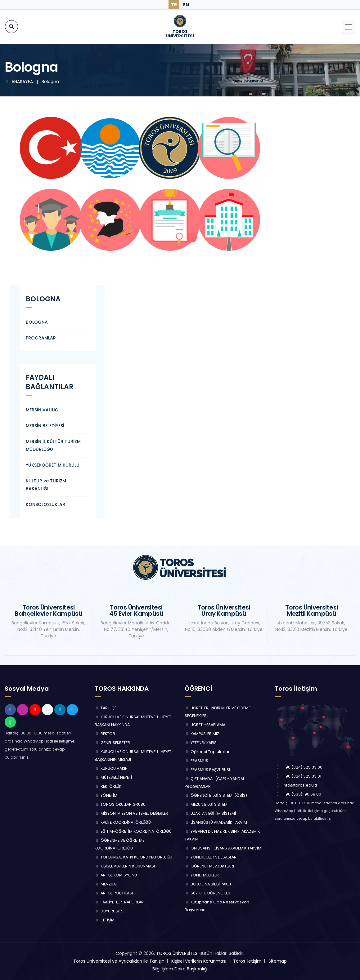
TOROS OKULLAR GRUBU (120, 804)
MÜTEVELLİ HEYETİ (113, 777)
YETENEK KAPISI (201, 743)
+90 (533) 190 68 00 (302, 794)
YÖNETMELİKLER (202, 875)
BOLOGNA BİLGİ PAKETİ (209, 884)
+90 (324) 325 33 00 (303, 767)
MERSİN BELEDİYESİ (45, 426)
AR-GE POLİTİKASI (114, 893)
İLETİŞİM (105, 920)
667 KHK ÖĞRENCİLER (207, 893)
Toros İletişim (247, 961)
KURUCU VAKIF (111, 768)
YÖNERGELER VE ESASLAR (211, 857)
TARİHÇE (106, 708)
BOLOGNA (37, 322)
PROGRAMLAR (41, 338)
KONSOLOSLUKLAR (45, 504)
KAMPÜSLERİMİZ (202, 734)
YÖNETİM (106, 795)
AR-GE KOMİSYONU (116, 875)
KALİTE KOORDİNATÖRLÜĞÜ (123, 822)
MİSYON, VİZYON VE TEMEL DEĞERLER (131, 813)
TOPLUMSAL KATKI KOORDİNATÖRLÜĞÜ (133, 857)
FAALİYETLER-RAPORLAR (119, 902)
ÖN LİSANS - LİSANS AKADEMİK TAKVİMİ (223, 848)
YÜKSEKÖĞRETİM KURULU (53, 465)
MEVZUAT (106, 884)
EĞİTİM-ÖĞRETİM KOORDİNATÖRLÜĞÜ (133, 831)
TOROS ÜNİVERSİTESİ (177, 953)
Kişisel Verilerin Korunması (199, 961)
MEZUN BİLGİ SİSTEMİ (207, 804)
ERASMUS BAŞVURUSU (208, 770)
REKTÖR (105, 734)
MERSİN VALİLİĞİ (43, 410)
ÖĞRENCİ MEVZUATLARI (209, 866)
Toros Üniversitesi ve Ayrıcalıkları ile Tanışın (119, 961)
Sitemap (278, 961)
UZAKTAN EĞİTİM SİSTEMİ (210, 813)
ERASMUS (196, 761)
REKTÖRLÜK (108, 786)
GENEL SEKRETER (112, 743)
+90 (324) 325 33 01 (302, 776)
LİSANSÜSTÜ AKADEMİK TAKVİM (216, 822)
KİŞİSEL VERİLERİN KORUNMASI (125, 866)
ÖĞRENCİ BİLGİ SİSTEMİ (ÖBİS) (216, 795)
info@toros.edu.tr (300, 785)
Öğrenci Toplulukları (208, 752)
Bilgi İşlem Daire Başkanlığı (180, 969)
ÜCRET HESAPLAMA (205, 725)
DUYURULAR (108, 911)
